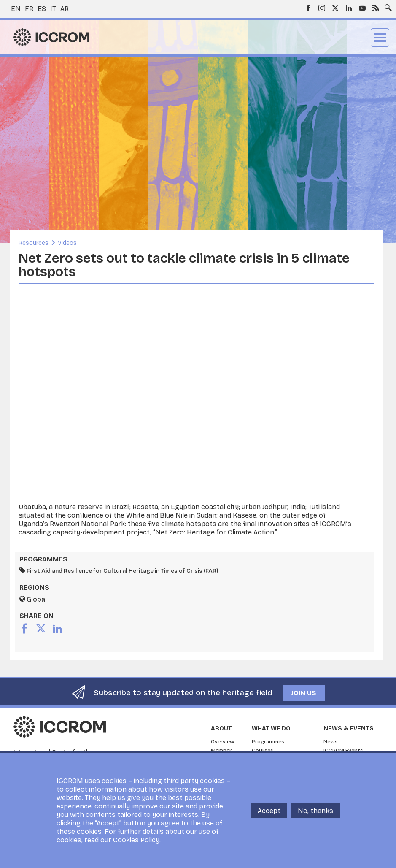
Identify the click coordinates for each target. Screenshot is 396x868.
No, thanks (315, 811)
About (221, 728)
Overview (223, 742)
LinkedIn (349, 8)
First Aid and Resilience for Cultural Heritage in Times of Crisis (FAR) (122, 571)
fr (29, 9)
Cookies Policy (136, 840)
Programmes (268, 742)
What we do (271, 728)
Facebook (308, 8)
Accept (269, 811)
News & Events (349, 728)
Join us (304, 693)
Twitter (335, 8)
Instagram (322, 8)
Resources (34, 243)
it (53, 9)
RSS (376, 8)
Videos (67, 243)
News (331, 742)
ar (65, 9)
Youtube (362, 8)
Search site (386, 5)
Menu (380, 38)
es (42, 9)
